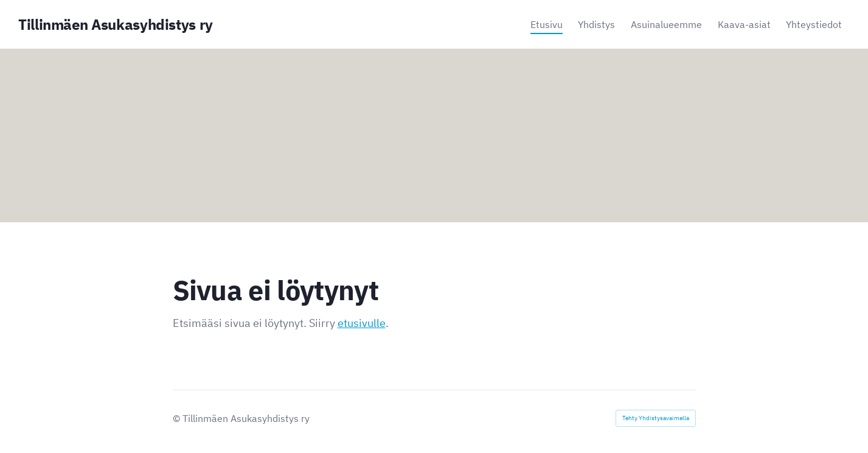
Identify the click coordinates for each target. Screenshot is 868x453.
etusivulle (362, 323)
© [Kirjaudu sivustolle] (178, 418)
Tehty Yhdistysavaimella (656, 418)
